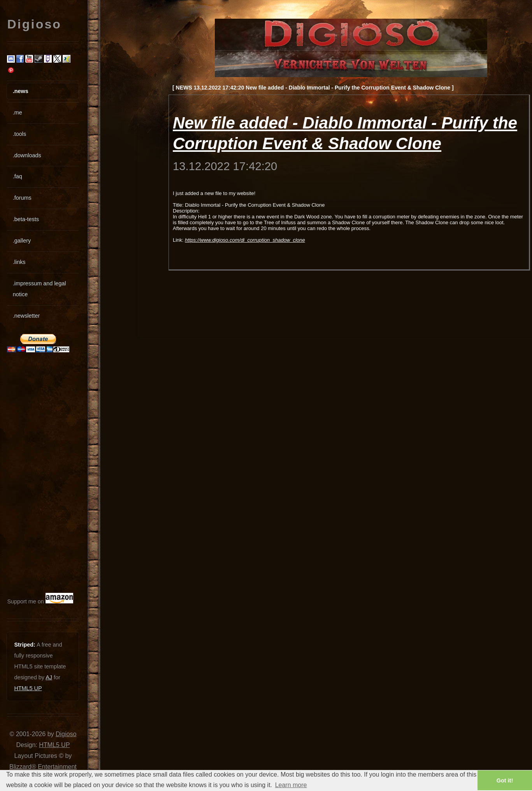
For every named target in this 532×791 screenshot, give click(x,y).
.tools (19, 134)
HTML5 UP (28, 688)
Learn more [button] (291, 785)
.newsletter (26, 316)
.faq (18, 176)
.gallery (22, 241)
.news (21, 91)
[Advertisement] (30, 473)
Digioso (66, 734)
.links (19, 262)
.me (18, 112)
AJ (49, 677)
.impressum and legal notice (40, 289)
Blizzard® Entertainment (43, 767)
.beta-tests (26, 219)
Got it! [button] (505, 780)
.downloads (27, 155)
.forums (22, 198)
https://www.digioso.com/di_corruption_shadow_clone (245, 240)
